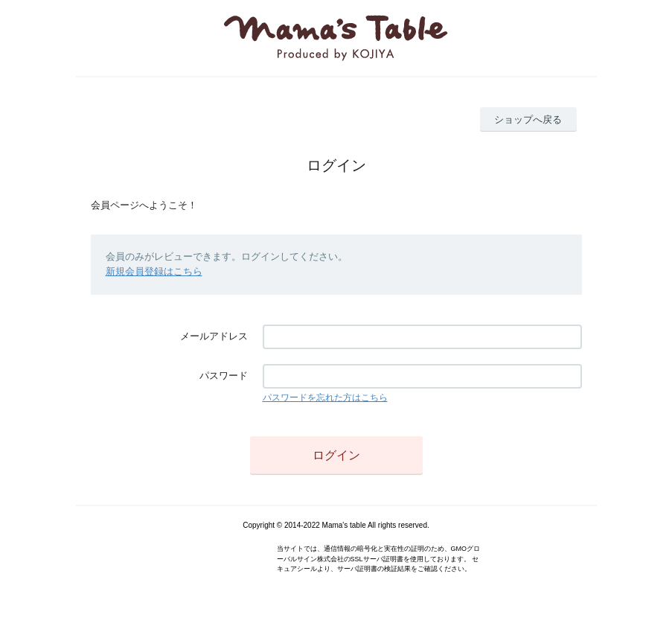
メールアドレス (214, 336)
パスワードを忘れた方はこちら (325, 398)
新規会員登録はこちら (154, 271)
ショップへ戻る (528, 119)
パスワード (224, 376)
